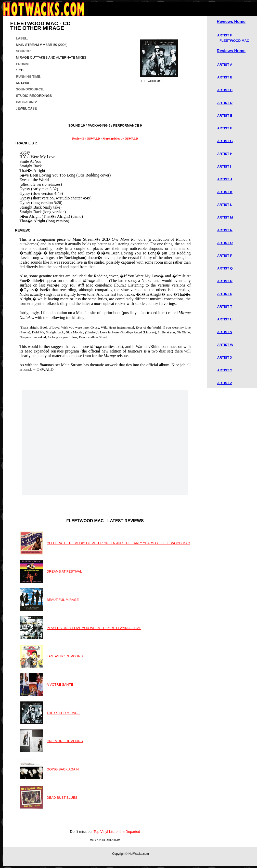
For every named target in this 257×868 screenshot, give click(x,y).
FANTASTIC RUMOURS (65, 656)
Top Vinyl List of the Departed (117, 832)
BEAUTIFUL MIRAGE (63, 600)
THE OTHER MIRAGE (63, 713)
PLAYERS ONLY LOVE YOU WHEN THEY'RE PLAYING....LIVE (94, 628)
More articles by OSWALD (120, 139)
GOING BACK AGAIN (63, 769)
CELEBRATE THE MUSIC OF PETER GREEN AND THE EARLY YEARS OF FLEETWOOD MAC (118, 543)
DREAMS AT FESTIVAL (64, 571)
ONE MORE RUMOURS (65, 741)
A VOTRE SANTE (60, 684)
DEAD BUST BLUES (62, 798)
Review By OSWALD (86, 139)
